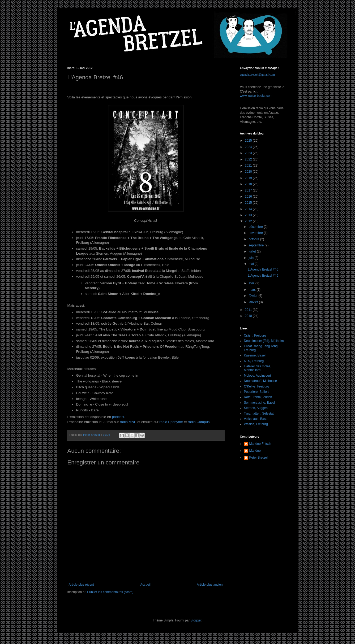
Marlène (255, 451)
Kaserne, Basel (255, 355)
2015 (249, 203)
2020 (249, 172)
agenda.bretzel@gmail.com (258, 75)
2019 (249, 178)
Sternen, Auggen (256, 408)
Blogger (196, 620)
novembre (256, 233)
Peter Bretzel (258, 458)
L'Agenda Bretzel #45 (263, 276)
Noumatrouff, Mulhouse (261, 381)
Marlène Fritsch (260, 444)
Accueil (145, 585)
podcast (118, 417)
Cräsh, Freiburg (255, 336)
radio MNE (128, 422)
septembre (256, 245)
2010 (249, 316)
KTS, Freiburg (254, 361)
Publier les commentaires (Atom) (110, 592)
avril (252, 283)
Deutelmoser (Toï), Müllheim (264, 341)
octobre (254, 239)
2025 (249, 141)
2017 (249, 190)
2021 (249, 166)
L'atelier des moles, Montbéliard (258, 368)
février (253, 296)
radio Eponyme (171, 422)
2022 (249, 159)
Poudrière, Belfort (256, 392)
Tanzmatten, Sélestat (259, 414)
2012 (249, 221)
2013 (249, 215)
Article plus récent (81, 585)
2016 (249, 197)
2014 (249, 209)
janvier (254, 302)
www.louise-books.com (256, 96)
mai (252, 264)
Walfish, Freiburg (256, 424)
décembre (256, 227)
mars (253, 290)
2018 (249, 184)
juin (251, 258)
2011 (249, 310)
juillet (253, 251)
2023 (249, 153)
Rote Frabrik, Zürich (258, 397)
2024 (249, 147)
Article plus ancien (210, 585)
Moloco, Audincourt (258, 376)
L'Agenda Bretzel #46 (263, 269)
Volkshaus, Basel (256, 419)
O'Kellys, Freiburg (257, 386)
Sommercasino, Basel (260, 403)
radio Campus (199, 422)
